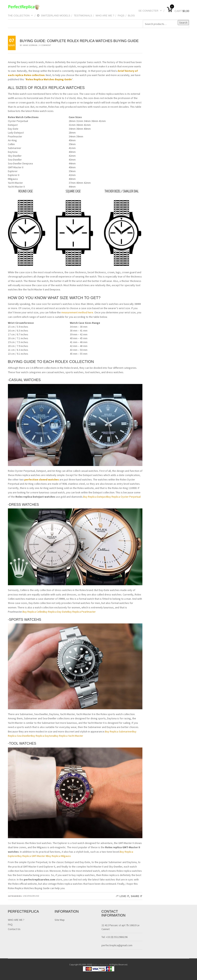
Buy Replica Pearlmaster (82, 612)
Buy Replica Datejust (95, 497)
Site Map (60, 920)
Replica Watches (100, 964)
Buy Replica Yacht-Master (69, 736)
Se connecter (150, 11)
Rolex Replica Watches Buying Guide (49, 79)
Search (183, 23)
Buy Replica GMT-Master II (32, 856)
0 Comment (45, 45)
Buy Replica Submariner (119, 731)
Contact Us (14, 929)
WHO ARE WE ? (105, 16)
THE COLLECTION (21, 16)
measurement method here (77, 312)
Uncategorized (31, 896)
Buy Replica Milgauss (59, 856)
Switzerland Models (54, 16)
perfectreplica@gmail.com (117, 945)
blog (131, 16)
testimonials (83, 16)
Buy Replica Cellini (33, 612)
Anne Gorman (30, 45)
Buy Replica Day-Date (55, 612)
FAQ (10, 924)
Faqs (121, 16)
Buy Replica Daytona (43, 736)
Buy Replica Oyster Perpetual (124, 497)
